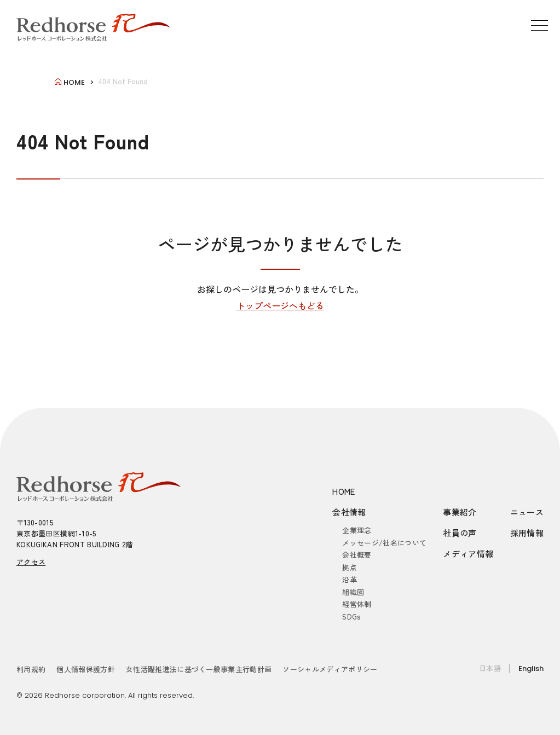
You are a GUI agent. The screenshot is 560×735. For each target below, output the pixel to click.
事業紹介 (460, 512)
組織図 (353, 592)
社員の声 (460, 533)
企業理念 (357, 530)
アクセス (31, 562)
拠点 (350, 567)
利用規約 (31, 669)
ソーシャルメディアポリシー (330, 669)
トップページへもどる (280, 305)
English (531, 669)
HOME (344, 491)
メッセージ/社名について (384, 543)
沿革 (350, 579)
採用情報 (527, 533)
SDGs (351, 617)
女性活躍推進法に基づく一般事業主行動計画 (199, 669)
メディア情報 (468, 554)
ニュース (527, 512)
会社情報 (349, 512)
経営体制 (357, 604)
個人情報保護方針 (86, 669)
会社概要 (357, 555)
